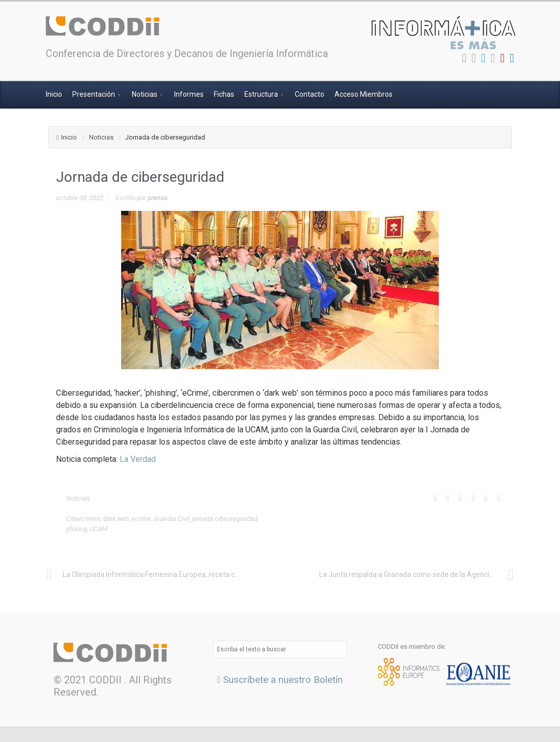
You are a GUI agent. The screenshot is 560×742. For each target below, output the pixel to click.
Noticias (145, 94)
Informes (189, 94)
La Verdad (138, 459)
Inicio (54, 94)
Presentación (94, 94)
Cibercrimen (83, 519)
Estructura (262, 94)
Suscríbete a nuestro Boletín (280, 680)
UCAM (99, 529)
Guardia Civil (172, 519)
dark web (116, 519)
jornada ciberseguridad (225, 519)
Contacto (310, 94)
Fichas (224, 94)
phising (77, 529)
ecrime (141, 519)
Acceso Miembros (363, 94)
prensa (158, 198)
